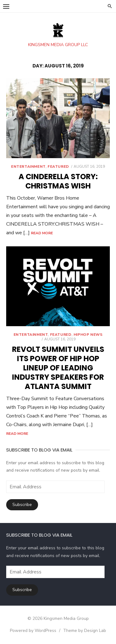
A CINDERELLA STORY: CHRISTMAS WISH (58, 181)
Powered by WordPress (33, 631)
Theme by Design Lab (85, 631)
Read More (42, 233)
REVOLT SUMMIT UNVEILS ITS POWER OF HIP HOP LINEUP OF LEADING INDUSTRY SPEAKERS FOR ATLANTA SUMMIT (58, 368)
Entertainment (28, 166)
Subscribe (22, 505)
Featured (58, 166)
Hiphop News (88, 335)
